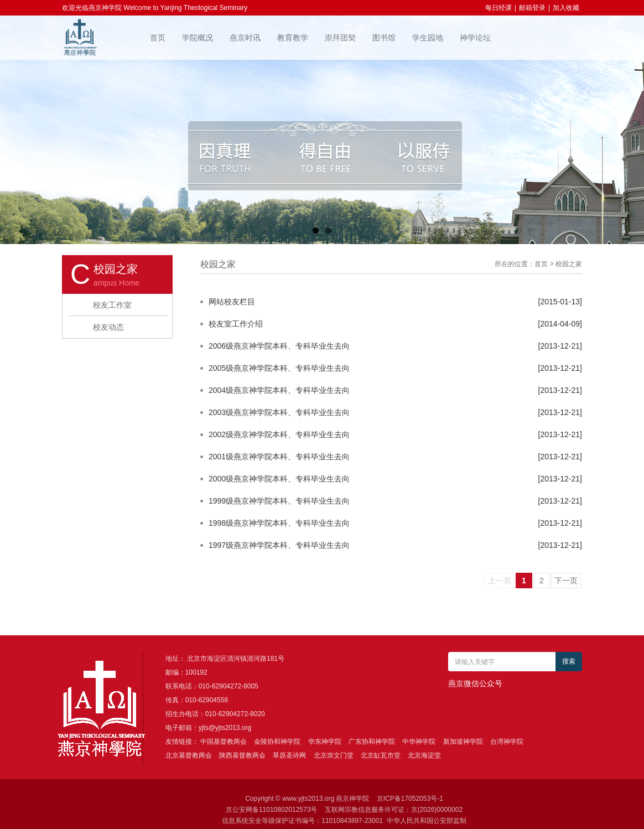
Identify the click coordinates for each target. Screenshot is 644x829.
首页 (158, 38)
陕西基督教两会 (242, 755)
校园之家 (569, 264)
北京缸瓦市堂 (381, 755)
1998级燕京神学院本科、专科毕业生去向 (279, 523)
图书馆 (384, 38)
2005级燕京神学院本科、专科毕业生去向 (279, 368)
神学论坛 (475, 38)
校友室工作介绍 (236, 324)
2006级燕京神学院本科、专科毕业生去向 (279, 346)
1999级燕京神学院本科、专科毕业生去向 (279, 501)
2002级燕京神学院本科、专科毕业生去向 (279, 434)
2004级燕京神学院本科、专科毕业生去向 (279, 390)
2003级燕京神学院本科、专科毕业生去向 (279, 412)
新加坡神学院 (463, 742)
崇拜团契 (340, 38)
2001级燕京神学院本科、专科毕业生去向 (279, 457)
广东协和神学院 (372, 742)
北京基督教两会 (189, 755)
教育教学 (293, 38)
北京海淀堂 (424, 755)
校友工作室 (112, 305)
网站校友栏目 (232, 302)
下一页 (566, 581)
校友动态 (108, 327)
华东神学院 (325, 742)
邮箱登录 (532, 8)
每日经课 (498, 8)
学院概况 (198, 38)
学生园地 (428, 38)
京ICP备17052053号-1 (410, 799)
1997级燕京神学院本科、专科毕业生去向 (279, 545)
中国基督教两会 (224, 742)
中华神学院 (419, 742)
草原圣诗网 (289, 755)
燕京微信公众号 (475, 683)
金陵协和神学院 (277, 742)
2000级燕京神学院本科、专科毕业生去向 (279, 479)
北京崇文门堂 (334, 755)
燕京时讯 (245, 38)
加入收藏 (566, 8)
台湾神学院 (507, 742)
